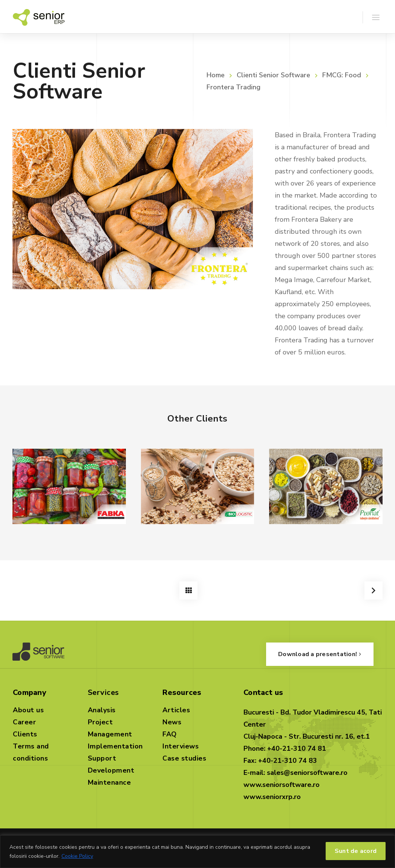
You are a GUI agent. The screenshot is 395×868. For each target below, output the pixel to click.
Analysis (102, 709)
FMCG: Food (342, 75)
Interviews (181, 745)
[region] (197, 852)
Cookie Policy (77, 856)
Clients (25, 733)
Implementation (115, 745)
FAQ (170, 733)
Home (216, 75)
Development (111, 769)
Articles (176, 709)
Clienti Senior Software (273, 75)
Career (24, 721)
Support (102, 757)
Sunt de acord (356, 851)
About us (28, 709)
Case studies (184, 757)
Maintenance (109, 781)
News (172, 721)
